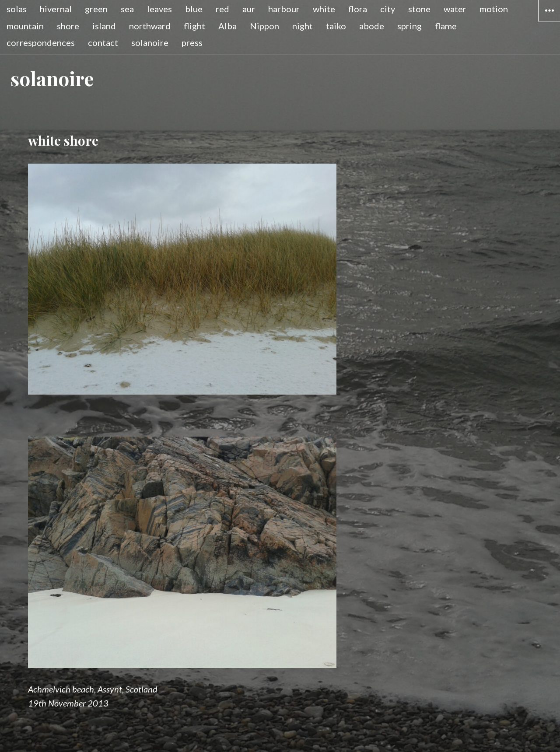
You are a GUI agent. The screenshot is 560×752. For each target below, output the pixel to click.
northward (150, 26)
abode (372, 26)
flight (194, 26)
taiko (336, 26)
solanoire (150, 42)
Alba (227, 26)
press (192, 42)
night (303, 26)
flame (446, 26)
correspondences (41, 42)
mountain (25, 26)
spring (409, 26)
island (104, 26)
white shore (63, 140)
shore (68, 26)
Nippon (264, 26)
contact (103, 42)
